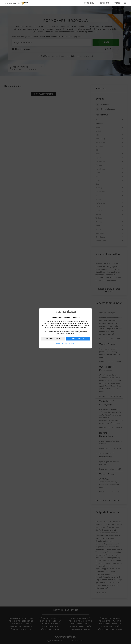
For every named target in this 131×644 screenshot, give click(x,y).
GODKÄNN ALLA (78, 339)
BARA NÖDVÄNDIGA (53, 339)
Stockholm (90, 3)
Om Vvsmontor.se (70, 343)
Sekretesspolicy (60, 343)
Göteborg (104, 3)
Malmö (117, 3)
